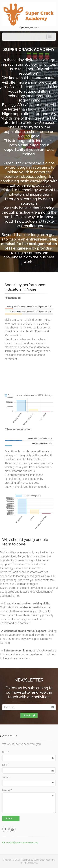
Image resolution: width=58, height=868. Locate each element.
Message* (7, 790)
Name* (6, 752)
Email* (5, 765)
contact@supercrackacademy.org (20, 842)
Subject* (6, 777)
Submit (29, 715)
